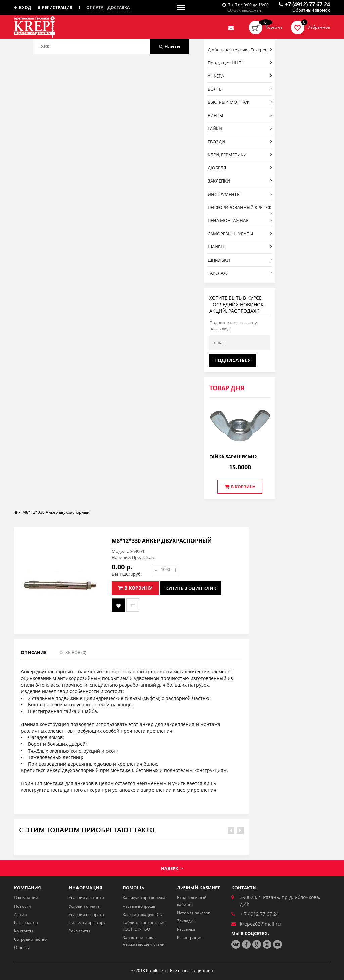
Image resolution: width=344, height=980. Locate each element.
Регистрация (55, 8)
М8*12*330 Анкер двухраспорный (56, 512)
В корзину (240, 487)
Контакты (24, 931)
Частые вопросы (139, 906)
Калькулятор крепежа (144, 898)
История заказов (194, 913)
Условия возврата (86, 914)
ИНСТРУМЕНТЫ (240, 194)
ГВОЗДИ (240, 142)
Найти (169, 46)
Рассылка (186, 929)
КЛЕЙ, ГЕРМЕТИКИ (240, 155)
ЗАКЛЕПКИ (240, 181)
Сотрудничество (30, 939)
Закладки (186, 921)
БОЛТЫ (240, 89)
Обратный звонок (311, 10)
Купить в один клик (191, 588)
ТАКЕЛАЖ (240, 273)
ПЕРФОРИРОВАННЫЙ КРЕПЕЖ (240, 209)
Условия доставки (86, 898)
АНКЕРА (240, 76)
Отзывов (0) (73, 652)
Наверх (172, 868)
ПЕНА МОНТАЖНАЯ (240, 220)
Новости (23, 906)
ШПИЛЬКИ (240, 260)
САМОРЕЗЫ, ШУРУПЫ (240, 234)
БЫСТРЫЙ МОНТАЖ (240, 102)
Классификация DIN (142, 914)
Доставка (119, 8)
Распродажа (26, 922)
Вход (23, 8)
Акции (20, 914)
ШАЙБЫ (240, 247)
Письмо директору (87, 922)
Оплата (95, 8)
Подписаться (232, 360)
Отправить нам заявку (231, 28)
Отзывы (22, 948)
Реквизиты (79, 931)
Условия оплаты (84, 906)
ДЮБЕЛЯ (240, 168)
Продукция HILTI (240, 63)
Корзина (274, 27)
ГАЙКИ (240, 128)
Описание (34, 652)
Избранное (319, 27)
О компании (26, 898)
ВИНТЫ (240, 115)
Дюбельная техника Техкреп (240, 50)
